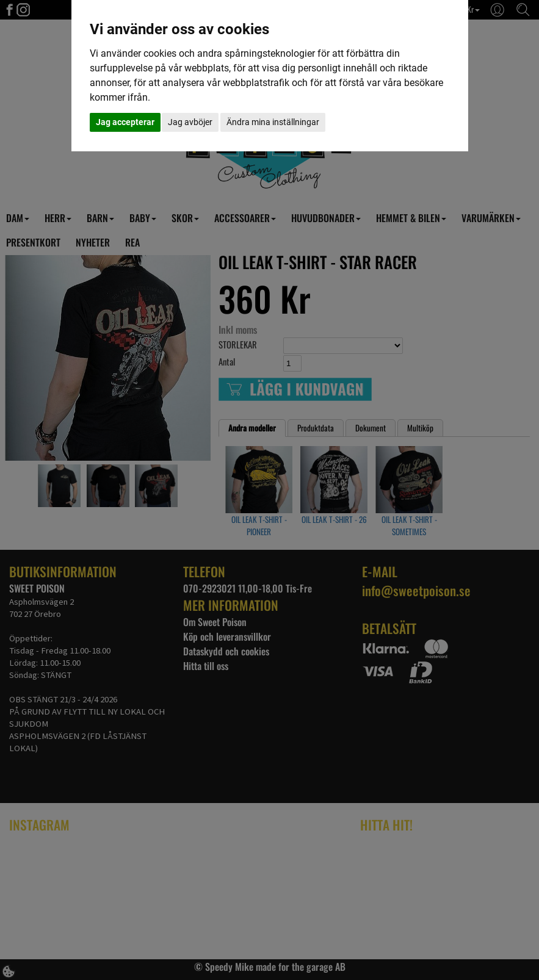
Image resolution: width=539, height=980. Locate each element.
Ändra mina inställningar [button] (273, 122)
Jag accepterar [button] (125, 122)
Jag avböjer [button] (190, 122)
